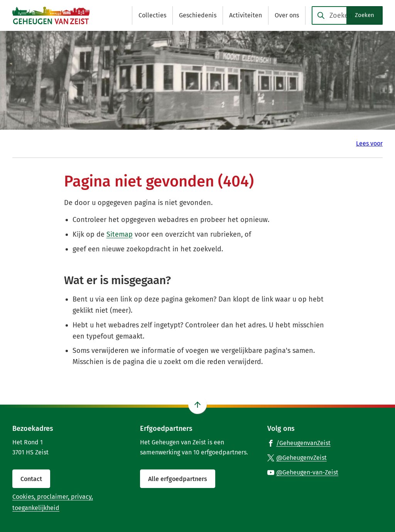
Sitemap (120, 234)
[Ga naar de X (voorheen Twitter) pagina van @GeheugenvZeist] (297, 457)
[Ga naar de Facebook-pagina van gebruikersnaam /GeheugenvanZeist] (299, 443)
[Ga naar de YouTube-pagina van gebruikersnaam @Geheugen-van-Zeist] (303, 472)
